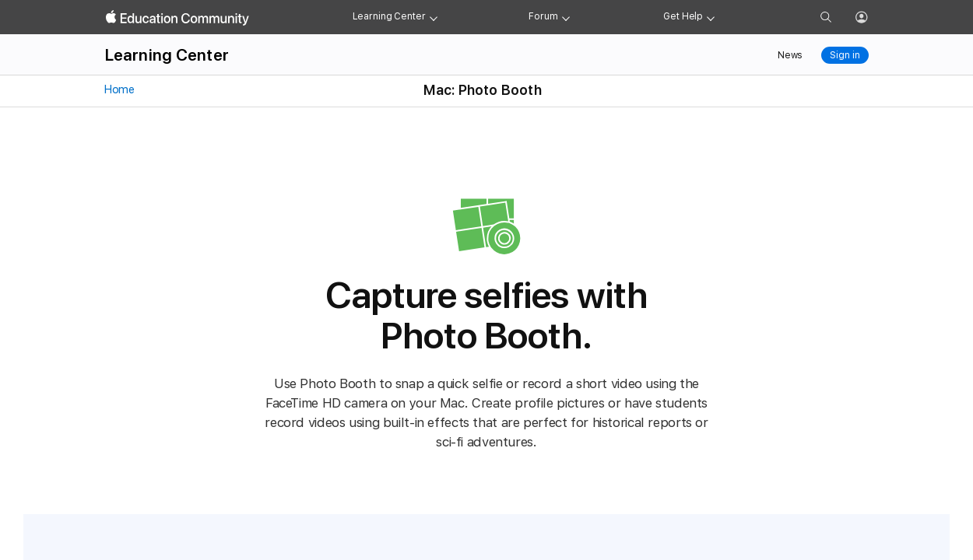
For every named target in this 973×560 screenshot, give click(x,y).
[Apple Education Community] (177, 18)
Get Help (683, 16)
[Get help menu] (711, 17)
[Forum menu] (566, 17)
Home (119, 89)
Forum (543, 16)
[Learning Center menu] (434, 17)
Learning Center (389, 16)
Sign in (845, 55)
